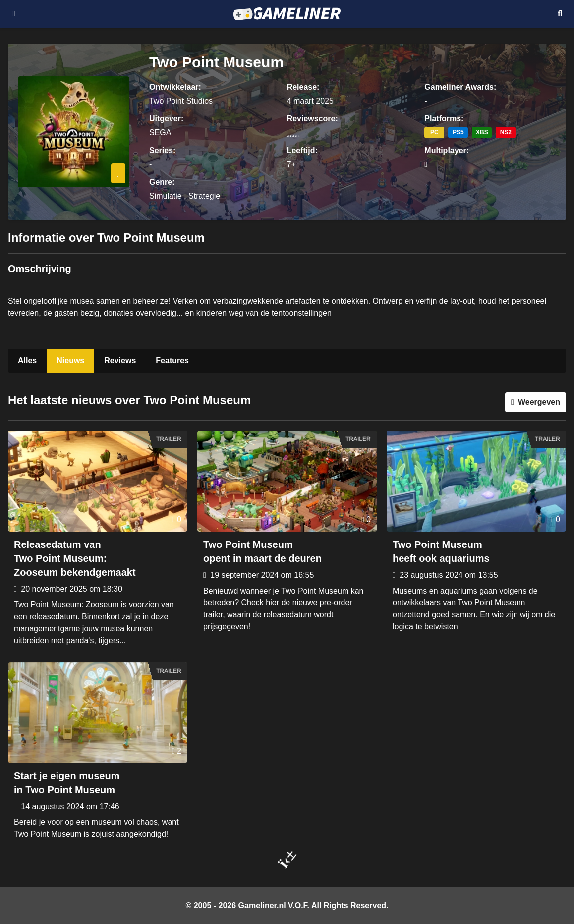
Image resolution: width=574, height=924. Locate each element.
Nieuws (70, 360)
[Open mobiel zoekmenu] (560, 14)
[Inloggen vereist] (118, 173)
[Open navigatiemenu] (14, 14)
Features (172, 360)
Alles (27, 360)
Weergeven (539, 402)
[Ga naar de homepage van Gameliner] (287, 14)
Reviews (120, 360)
